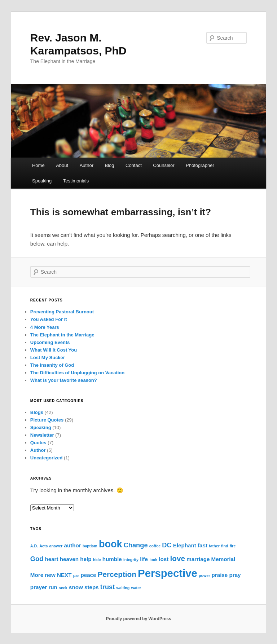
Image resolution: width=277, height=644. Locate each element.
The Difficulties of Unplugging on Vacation (77, 373)
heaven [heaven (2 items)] (69, 559)
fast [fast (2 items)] (203, 545)
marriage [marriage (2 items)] (198, 559)
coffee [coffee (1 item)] (155, 546)
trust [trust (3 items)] (108, 587)
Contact (134, 165)
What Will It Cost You (54, 350)
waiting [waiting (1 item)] (123, 588)
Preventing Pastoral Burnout (62, 312)
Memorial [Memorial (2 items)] (223, 559)
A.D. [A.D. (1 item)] (34, 546)
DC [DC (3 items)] (167, 545)
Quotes (38, 443)
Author (87, 165)
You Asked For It (49, 319)
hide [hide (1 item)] (97, 560)
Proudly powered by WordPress (138, 619)
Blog (109, 165)
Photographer (200, 165)
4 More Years (45, 327)
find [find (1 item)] (225, 546)
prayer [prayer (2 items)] (39, 587)
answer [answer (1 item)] (56, 546)
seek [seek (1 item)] (63, 588)
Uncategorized (47, 458)
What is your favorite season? (64, 380)
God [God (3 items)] (37, 559)
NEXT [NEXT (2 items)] (64, 575)
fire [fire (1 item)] (233, 546)
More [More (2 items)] (37, 575)
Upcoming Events (50, 342)
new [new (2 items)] (50, 575)
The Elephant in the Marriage (62, 335)
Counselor (164, 165)
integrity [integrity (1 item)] (131, 560)
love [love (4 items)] (178, 558)
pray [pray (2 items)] (235, 575)
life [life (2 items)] (144, 559)
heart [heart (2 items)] (51, 559)
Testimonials (76, 181)
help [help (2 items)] (86, 559)
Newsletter (42, 435)
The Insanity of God (52, 365)
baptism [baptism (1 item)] (90, 546)
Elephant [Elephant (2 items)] (185, 545)
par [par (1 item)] (76, 575)
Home (38, 165)
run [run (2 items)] (53, 587)
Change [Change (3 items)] (136, 545)
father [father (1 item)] (214, 546)
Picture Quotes (47, 420)
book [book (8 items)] (111, 544)
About (62, 165)
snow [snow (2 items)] (76, 587)
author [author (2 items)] (72, 545)
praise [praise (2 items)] (220, 575)
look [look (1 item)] (153, 560)
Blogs (37, 412)
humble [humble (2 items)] (112, 559)
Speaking (42, 181)
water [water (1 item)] (136, 588)
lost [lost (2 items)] (164, 559)
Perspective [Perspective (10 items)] (168, 573)
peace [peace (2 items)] (88, 575)
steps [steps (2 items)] (92, 587)
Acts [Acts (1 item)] (43, 546)
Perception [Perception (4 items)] (117, 574)
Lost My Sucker (48, 358)
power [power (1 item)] (204, 575)
